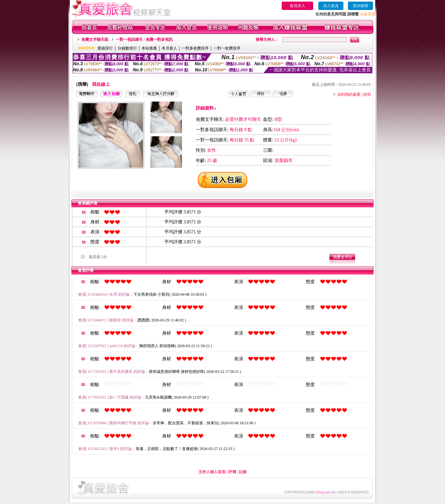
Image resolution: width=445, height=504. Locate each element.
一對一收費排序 (227, 48)
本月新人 (169, 48)
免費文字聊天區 (95, 40)
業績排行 (105, 48)
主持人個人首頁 (212, 472)
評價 (232, 472)
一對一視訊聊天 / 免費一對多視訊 (144, 40)
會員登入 (297, 6)
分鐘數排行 (127, 48)
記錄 (243, 472)
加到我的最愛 (349, 94)
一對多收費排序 (195, 48)
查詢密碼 (360, 6)
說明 (367, 94)
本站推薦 (149, 48)
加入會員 (331, 6)
